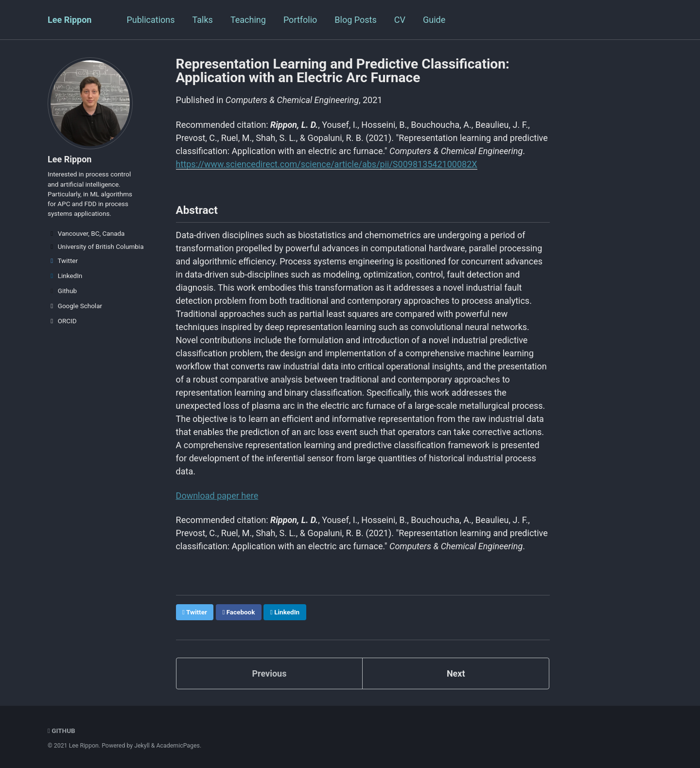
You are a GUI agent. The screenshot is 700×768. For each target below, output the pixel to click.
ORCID (62, 321)
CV (400, 20)
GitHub (61, 731)
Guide (434, 20)
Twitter (63, 261)
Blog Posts (355, 20)
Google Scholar (75, 306)
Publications (150, 20)
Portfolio (300, 20)
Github (62, 291)
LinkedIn (65, 276)
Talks (203, 20)
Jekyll (142, 746)
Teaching (248, 20)
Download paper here (217, 496)
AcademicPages (178, 746)
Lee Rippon (70, 20)
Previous (269, 673)
